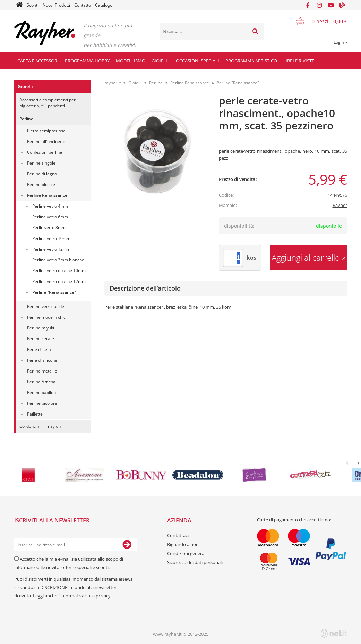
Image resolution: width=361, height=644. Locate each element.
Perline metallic (42, 371)
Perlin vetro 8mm (49, 228)
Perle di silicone (42, 360)
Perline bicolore (42, 403)
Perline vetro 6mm (50, 217)
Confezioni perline (45, 152)
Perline (26, 119)
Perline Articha (41, 382)
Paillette (35, 414)
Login (340, 42)
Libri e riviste (299, 61)
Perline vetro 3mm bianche (58, 260)
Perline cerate (41, 339)
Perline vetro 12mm (51, 249)
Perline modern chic (46, 317)
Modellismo (131, 61)
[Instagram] (319, 5)
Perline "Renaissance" (54, 292)
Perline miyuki (41, 328)
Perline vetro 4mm (50, 206)
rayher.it (113, 83)
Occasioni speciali (197, 61)
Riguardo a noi (182, 544)
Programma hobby (87, 61)
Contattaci (178, 535)
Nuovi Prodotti (56, 5)
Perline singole (41, 163)
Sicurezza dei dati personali (195, 562)
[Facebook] (308, 5)
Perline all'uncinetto (46, 141)
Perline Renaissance (47, 195)
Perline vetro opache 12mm (59, 281)
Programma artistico (251, 61)
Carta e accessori (38, 61)
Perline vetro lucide (46, 306)
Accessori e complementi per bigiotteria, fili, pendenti (48, 103)
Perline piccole (41, 185)
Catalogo (104, 5)
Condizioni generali (187, 553)
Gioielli (161, 61)
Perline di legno (42, 174)
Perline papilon (41, 392)
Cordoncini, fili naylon (40, 426)
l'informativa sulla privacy (84, 596)
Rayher (340, 205)
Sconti (33, 5)
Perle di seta (39, 349)
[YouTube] (331, 5)
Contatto (83, 5)
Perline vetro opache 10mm (59, 271)
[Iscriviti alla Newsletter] (127, 545)
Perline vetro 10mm (51, 238)
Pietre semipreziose (46, 131)
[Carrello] (317, 21)
